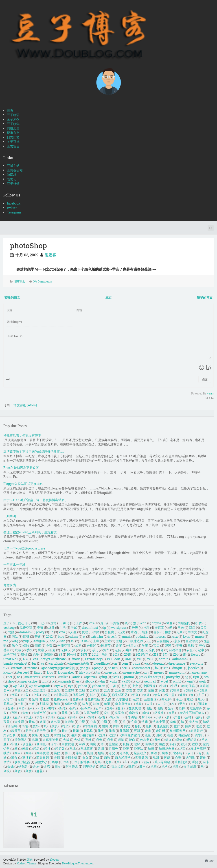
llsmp (38, 672)
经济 (126, 748)
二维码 (69, 690)
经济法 (138, 748)
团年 (99, 708)
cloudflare (101, 663)
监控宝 (113, 744)
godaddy (142, 636)
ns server (32, 677)
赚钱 (24, 654)
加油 (57, 704)
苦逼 (38, 636)
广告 (177, 717)
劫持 (96, 704)
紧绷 (101, 748)
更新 (137, 731)
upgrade (65, 681)
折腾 (199, 623)
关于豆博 (13, 142)
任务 (25, 695)
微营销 (69, 722)
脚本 (165, 753)
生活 (63, 628)
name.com (177, 672)
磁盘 (162, 744)
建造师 (19, 722)
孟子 (18, 717)
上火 (135, 686)
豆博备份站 (15, 170)
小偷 (158, 717)
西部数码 (142, 757)
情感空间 (184, 623)
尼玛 (103, 623)
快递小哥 (159, 722)
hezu (125, 668)
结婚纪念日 (167, 748)
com (125, 663)
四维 (62, 708)
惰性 (25, 726)
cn (115, 663)
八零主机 (122, 699)
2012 (49, 636)
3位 (165, 654)
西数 (107, 757)
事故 (18, 690)
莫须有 (27, 757)
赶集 (98, 762)
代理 (85, 632)
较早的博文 (205, 297)
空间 (152, 650)
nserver (49, 677)
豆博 (53, 623)
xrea (62, 632)
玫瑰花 (27, 744)
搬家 (168, 632)
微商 (43, 722)
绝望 (182, 748)
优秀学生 (79, 695)
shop (11, 681)
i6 (156, 668)
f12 (5, 668)
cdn (144, 623)
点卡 (110, 740)
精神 (47, 748)
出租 (32, 704)
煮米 (157, 740)
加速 (78, 645)
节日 (190, 753)
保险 (26, 645)
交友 (129, 690)
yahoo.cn (99, 686)
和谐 (40, 708)
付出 (162, 690)
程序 (195, 744)
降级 (103, 766)
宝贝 (156, 645)
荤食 (14, 757)
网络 (28, 753)
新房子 (41, 731)
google (98, 668)
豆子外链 (13, 184)
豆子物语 (13, 115)
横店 (35, 735)
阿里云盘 (72, 766)
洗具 (102, 735)
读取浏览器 (22, 762)
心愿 (104, 722)
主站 (107, 641)
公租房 (109, 632)
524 (175, 654)
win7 (190, 681)
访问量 (190, 757)
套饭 (146, 713)
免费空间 (26, 628)
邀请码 (49, 654)
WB (140, 659)
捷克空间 (163, 726)
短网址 (12, 175)
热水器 (145, 740)
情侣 (206, 722)
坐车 (171, 708)
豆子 (7, 623)
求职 (83, 650)
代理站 (189, 690)
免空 (46, 699)
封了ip (146, 717)
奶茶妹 (159, 713)
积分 (184, 744)
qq (186, 677)
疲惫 (141, 650)
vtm (102, 681)
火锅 (77, 740)
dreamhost (90, 628)
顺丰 (142, 766)
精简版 (60, 748)
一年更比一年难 (14, 564)
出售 (21, 704)
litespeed (23, 672)
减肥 (190, 699)
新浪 (54, 731)
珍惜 (54, 744)
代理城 (175, 690)
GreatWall (11, 659)
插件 (188, 726)
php (26, 641)
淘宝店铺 (184, 735)
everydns (196, 663)
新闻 (76, 731)
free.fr (113, 636)
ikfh (165, 668)
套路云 (134, 713)
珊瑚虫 (41, 744)
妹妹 (7, 717)
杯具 (51, 628)
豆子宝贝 (10, 654)
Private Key (93, 659)
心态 (93, 722)
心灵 (115, 722)
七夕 (124, 686)
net (10, 677)
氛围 (46, 735)
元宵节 (8, 699)
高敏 (18, 771)
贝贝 (204, 628)
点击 (99, 740)
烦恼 (121, 740)
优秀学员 (61, 695)
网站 (15, 636)
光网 (35, 699)
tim (44, 681)
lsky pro (85, 672)
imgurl (178, 668)
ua (52, 632)
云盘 (107, 690)
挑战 (127, 726)
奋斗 (107, 713)
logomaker (66, 672)
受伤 (182, 704)
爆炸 (179, 740)
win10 (177, 681)
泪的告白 (88, 735)
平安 (179, 645)
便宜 (135, 695)
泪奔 (74, 735)
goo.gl (84, 668)
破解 (137, 744)
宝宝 (61, 717)
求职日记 (60, 735)
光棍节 (22, 699)
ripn (196, 677)
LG (25, 659)
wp (6, 686)
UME (128, 659)
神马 (66, 623)
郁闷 (146, 762)
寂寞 (102, 717)
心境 (82, 722)
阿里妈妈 (89, 766)
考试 (74, 628)
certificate (56, 663)
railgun (39, 641)
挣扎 (138, 726)
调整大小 (41, 762)
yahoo (82, 686)
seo (206, 677)
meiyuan (112, 672)
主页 (109, 297)
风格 (164, 766)
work (202, 681)
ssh (63, 641)
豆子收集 (13, 124)
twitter (12, 208)
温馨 (35, 740)
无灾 (101, 731)
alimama (180, 659)
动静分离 (71, 704)
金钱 (11, 766)
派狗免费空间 (131, 735)
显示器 (124, 731)
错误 (36, 766)
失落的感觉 (91, 713)
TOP (209, 861)
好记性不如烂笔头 (192, 713)
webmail (150, 681)
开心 (202, 645)
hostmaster (142, 668)
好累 (171, 713)
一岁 (113, 686)
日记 (41, 623)
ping (104, 677)
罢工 (68, 753)
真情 (126, 744)
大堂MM (39, 713)
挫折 (149, 726)
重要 (195, 762)
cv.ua (137, 663)
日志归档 (13, 137)
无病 (112, 731)
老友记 (12, 179)
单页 (107, 704)
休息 (47, 695)
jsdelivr (193, 668)
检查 (24, 735)
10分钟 (72, 654)
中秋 (174, 686)
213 (156, 654)
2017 (116, 654)
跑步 (36, 654)
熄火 (168, 740)
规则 (156, 757)
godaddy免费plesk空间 (59, 668)
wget (164, 681)
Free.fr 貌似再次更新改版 (21, 468)
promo (129, 677)
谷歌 (55, 762)
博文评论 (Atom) (25, 405)
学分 (39, 717)
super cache (28, 681)
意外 (36, 726)
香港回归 (190, 766)
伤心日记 (24, 623)
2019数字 (142, 654)
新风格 (88, 731)
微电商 (55, 722)
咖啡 (51, 708)
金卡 (206, 762)
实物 (72, 717)
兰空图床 (150, 699)
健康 (182, 695)
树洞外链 (197, 731)
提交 (205, 379)
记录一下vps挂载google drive (24, 548)
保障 (96, 632)
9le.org (195, 654)
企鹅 (36, 695)
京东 (177, 641)
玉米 (181, 628)
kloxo (8, 672)
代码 (14, 695)
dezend (158, 663)
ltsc (98, 672)
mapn (199, 636)
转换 (135, 762)
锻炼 (47, 766)
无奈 (180, 632)
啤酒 (134, 632)
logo (50, 672)
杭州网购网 (178, 731)
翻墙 (101, 753)
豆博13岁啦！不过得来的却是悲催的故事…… (34, 451)
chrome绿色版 (79, 663)
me (6, 641)
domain (25, 632)
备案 (119, 645)
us (78, 681)
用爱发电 (68, 744)
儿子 (201, 695)
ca (43, 663)
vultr (114, 681)
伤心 (15, 645)
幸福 (191, 645)
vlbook (89, 681)
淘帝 (106, 650)
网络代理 (43, 753)
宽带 (91, 717)
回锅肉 (86, 708)
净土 (179, 699)
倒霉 (38, 645)
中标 (163, 686)
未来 (148, 731)
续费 (7, 753)
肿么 (154, 753)
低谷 (93, 695)
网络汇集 (13, 128)
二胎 (82, 690)
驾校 (7, 771)
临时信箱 (189, 686)
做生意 (170, 695)
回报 (73, 708)
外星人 (132, 645)
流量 (148, 735)
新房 (28, 731)
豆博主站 (13, 166)
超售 (109, 762)
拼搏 (116, 726)
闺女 (58, 766)
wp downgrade (40, 686)
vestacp (9, 628)
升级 (135, 628)
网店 (192, 628)
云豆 (118, 690)
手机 (29, 650)
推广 (177, 726)
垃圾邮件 (196, 708)
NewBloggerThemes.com (78, 863)
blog (61, 636)
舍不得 (178, 753)
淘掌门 (200, 735)
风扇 (153, 766)
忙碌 (134, 722)
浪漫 (170, 735)
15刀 (84, 654)
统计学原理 (198, 748)
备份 (157, 632)
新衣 (65, 731)
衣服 (190, 650)
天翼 (65, 713)
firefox (17, 668)
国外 (110, 708)
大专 (25, 713)
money (159, 672)
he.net (112, 668)
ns (19, 677)
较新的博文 (12, 297)
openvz (90, 677)
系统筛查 (87, 748)
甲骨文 (193, 632)
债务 (157, 695)
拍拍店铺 (91, 726)
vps (91, 623)
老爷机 (124, 753)
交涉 (140, 690)
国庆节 (106, 645)
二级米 (55, 690)
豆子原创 (13, 119)
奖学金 (120, 713)
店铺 (188, 717)
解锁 (167, 757)
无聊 (64, 650)
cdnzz (74, 636)
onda (77, 677)
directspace (177, 663)
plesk (115, 677)
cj (84, 636)
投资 (77, 726)
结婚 (151, 748)
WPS (151, 659)
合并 (11, 708)
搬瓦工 (159, 628)
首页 (10, 110)
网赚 (26, 636)
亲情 (151, 690)
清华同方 (21, 740)
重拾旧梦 (181, 762)
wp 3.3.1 (18, 686)
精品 (36, 748)
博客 (138, 704)
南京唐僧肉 (123, 704)
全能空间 (64, 645)
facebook (14, 203)
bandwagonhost (15, 663)
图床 (121, 708)
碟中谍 (149, 744)
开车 (32, 722)
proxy (40, 632)
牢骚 (14, 744)
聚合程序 (140, 753)
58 (184, 654)
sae (53, 641)
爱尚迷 (192, 740)
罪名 (79, 753)
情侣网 (12, 726)
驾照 (11, 632)
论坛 (178, 757)
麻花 (39, 771)
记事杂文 (13, 133)
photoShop (28, 245)
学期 (50, 717)
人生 (73, 632)
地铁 (160, 708)
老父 (112, 753)
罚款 (57, 753)
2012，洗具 (100, 654)
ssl (72, 641)
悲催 (173, 722)
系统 (72, 748)
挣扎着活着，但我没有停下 (22, 435)
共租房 (166, 699)
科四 (173, 744)
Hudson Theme (26, 863)
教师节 (16, 731)
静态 (132, 766)
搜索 (41, 650)
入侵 (108, 699)
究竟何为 (10, 585)
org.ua (156, 623)
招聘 (105, 726)
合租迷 (91, 645)
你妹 (104, 695)
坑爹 (145, 632)
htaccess (160, 636)
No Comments (43, 281)
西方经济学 (123, 757)
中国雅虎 (149, 686)
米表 (25, 748)
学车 (145, 645)
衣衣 (85, 757)
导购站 (132, 717)
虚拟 (57, 757)
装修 (96, 757)
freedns (32, 668)
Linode (75, 659)
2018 (127, 654)
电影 (129, 650)
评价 (203, 757)
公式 (136, 699)
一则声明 (10, 516)
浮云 (95, 650)
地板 (149, 708)
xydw (59, 686)
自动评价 (175, 650)
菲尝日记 (43, 757)
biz (34, 663)
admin (164, 659)
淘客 (116, 623)
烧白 (132, 740)
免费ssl (78, 699)
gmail (126, 636)
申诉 (82, 744)
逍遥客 (51, 255)
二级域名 (39, 690)
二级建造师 (135, 641)
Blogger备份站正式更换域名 (23, 484)
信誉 (146, 695)
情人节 (193, 722)
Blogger (55, 859)
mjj (147, 672)
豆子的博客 (82, 762)
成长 (55, 726)
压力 (122, 632)
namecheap (198, 672)
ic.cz (175, 636)
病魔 (93, 744)
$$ (60, 654)
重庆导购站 (162, 762)
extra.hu (97, 636)
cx (147, 663)
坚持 (182, 708)
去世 (149, 704)
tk (53, 681)
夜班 (14, 713)
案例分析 (10, 735)
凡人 (201, 699)
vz (137, 681)
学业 (28, 717)
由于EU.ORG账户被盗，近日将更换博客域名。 (36, 500)
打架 (66, 726)
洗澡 (113, 735)
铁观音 (23, 766)
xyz (71, 686)
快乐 (145, 722)
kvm (186, 636)
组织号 (113, 748)
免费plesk (61, 699)
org (16, 641)
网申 (18, 753)
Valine (210, 394)
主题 (119, 641)
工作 (79, 623)
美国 (90, 753)
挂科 (146, 628)
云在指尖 (163, 641)
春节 (40, 628)
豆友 (66, 762)
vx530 (126, 681)
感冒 (7, 650)
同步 (22, 708)
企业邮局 (192, 641)
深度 (7, 740)
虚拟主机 (71, 757)
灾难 (88, 740)
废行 (199, 717)
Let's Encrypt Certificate (49, 659)
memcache (131, 672)
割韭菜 (44, 704)
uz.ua (84, 641)
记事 (201, 650)
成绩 (18, 650)
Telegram (14, 212)
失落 (76, 713)
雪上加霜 (117, 766)
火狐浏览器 (50, 740)
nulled (64, 677)
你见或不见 (120, 695)
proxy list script (150, 677)
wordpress (119, 628)
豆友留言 (13, 146)
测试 (159, 735)
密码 (168, 645)
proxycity (173, 677)
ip (105, 628)
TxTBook (113, 659)
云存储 (94, 690)
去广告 (162, 704)
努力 (85, 704)
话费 (7, 762)
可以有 (203, 704)
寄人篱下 (116, 717)
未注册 (160, 731)
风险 (175, 766)
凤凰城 (8, 704)
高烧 (28, 771)
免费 (49, 645)
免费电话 (94, 699)
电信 (118, 650)
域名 (169, 623)
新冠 (52, 650)
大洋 (54, 713)
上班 (96, 641)
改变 (199, 726)
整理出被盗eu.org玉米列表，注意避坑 (30, 532)
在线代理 (135, 708)
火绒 (66, 740)
